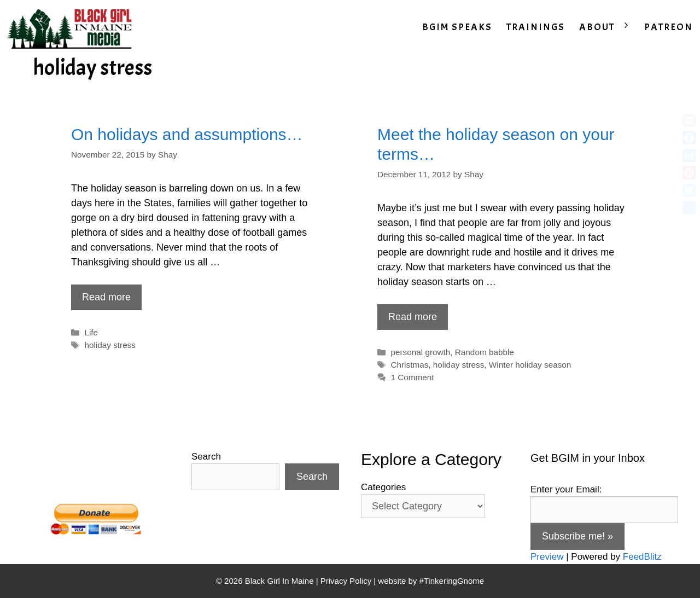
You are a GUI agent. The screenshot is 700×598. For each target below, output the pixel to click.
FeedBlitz (642, 557)
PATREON (669, 27)
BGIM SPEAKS (457, 27)
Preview (547, 557)
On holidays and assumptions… (187, 134)
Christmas (409, 365)
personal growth (420, 352)
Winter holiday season (530, 365)
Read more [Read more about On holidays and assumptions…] (106, 297)
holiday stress (110, 345)
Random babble (485, 352)
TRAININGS (536, 27)
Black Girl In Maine (281, 581)
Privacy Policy (346, 581)
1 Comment (412, 377)
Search (206, 457)
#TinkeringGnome (451, 581)
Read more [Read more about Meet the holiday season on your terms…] (413, 317)
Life (91, 332)
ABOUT (608, 27)
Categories (383, 487)
